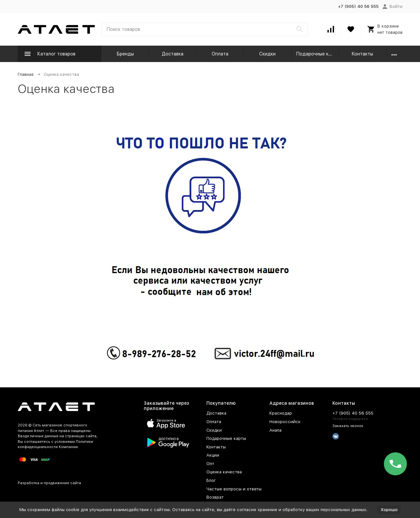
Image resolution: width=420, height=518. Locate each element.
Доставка (173, 54)
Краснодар (281, 413)
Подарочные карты (317, 54)
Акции (213, 455)
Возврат (215, 497)
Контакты (362, 54)
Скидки (267, 54)
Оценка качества (224, 472)
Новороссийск (285, 422)
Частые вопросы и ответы (234, 489)
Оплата (220, 54)
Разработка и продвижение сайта (49, 483)
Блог (211, 480)
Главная (26, 74)
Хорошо (389, 510)
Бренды (125, 54)
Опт (210, 464)
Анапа (275, 430)
